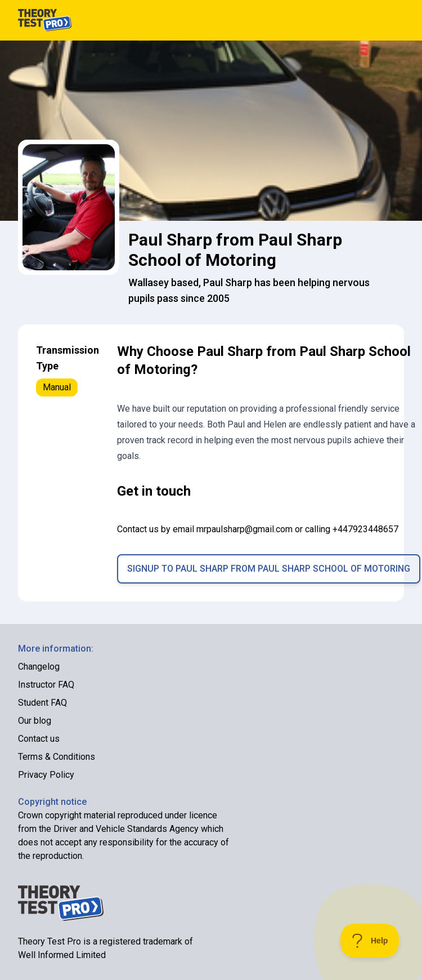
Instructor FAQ (46, 685)
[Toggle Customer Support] (370, 941)
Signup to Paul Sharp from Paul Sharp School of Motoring (269, 569)
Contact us (39, 739)
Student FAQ (42, 703)
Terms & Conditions (57, 757)
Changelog (39, 667)
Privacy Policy (46, 775)
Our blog (35, 721)
